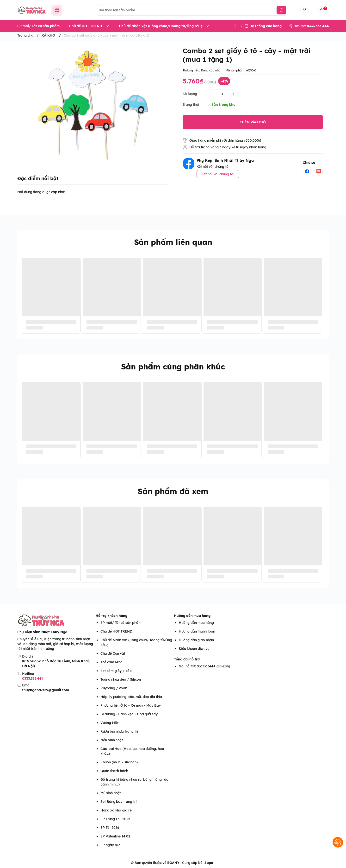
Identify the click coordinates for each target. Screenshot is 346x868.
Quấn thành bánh (114, 771)
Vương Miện (110, 723)
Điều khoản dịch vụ (194, 649)
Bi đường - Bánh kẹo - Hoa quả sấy (129, 714)
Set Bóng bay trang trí (118, 802)
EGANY (173, 863)
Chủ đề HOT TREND (116, 631)
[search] (281, 10)
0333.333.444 (33, 678)
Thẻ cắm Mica (111, 662)
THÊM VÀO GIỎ (253, 122)
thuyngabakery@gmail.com (46, 690)
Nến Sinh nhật (112, 740)
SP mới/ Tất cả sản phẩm (121, 623)
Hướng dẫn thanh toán (197, 631)
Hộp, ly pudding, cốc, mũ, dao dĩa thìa (131, 697)
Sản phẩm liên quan (173, 242)
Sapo (209, 863)
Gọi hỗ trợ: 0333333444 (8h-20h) (204, 666)
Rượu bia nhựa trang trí (119, 731)
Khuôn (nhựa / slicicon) (119, 762)
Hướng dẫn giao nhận (196, 640)
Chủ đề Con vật (113, 653)
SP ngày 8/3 (110, 845)
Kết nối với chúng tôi (218, 174)
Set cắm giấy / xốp (116, 671)
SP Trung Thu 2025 (115, 819)
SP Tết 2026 (110, 828)
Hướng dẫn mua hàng (192, 616)
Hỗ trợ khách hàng (111, 616)
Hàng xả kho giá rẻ (116, 810)
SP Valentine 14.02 (115, 836)
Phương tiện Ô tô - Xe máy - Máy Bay (131, 705)
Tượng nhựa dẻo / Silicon (121, 679)
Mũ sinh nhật (111, 793)
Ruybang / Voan (114, 688)
